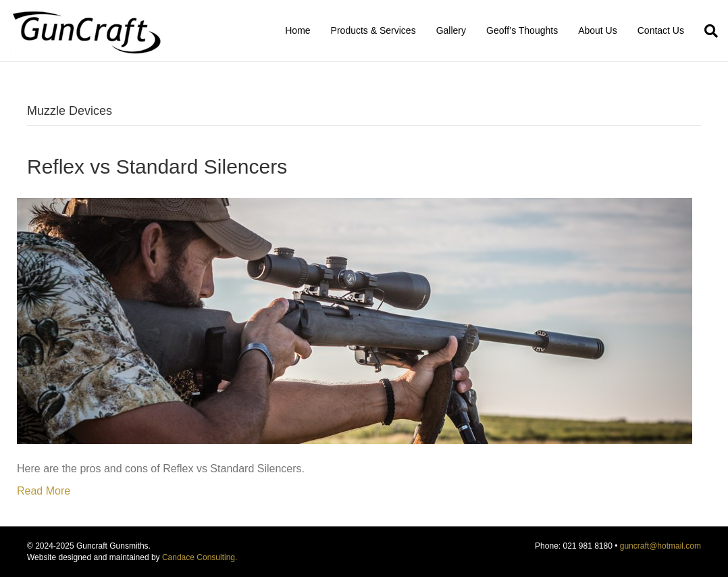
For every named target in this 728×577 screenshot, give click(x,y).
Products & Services (373, 30)
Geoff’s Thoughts (522, 30)
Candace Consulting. (200, 557)
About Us (598, 30)
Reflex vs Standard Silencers (157, 167)
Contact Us (661, 30)
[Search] (706, 31)
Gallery (451, 30)
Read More (44, 491)
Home (297, 30)
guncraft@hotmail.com (660, 546)
